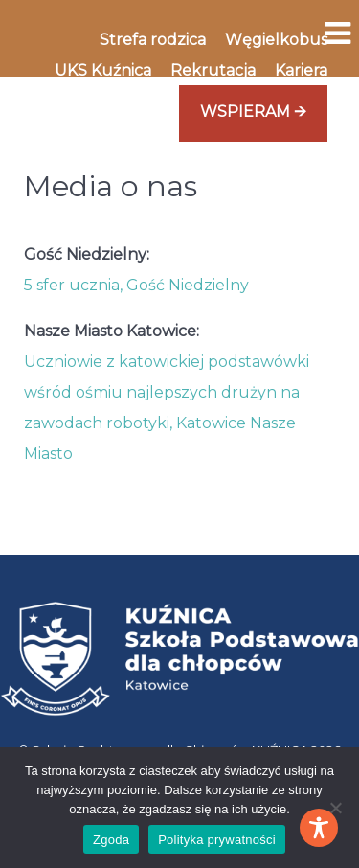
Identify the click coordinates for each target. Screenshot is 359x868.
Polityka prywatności (217, 840)
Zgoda (111, 840)
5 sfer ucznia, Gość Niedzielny (136, 285)
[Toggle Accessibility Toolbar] (319, 828)
